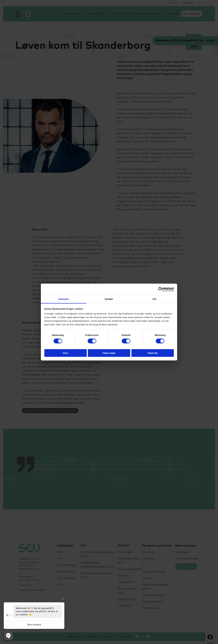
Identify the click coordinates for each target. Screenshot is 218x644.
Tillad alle (152, 353)
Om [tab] (154, 299)
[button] (8, 636)
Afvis (65, 353)
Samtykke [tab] (64, 299)
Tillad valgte (109, 353)
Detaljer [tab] (109, 299)
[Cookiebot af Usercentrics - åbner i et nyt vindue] (161, 289)
